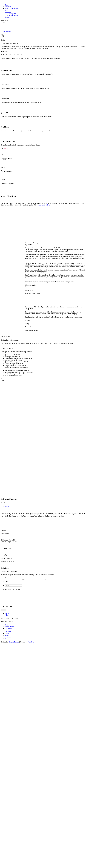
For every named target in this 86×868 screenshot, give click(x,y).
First (24, 580)
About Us (8, 12)
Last (44, 580)
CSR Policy (8, 631)
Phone (7, 585)
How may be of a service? (13, 589)
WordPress (31, 645)
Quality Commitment (11, 8)
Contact (7, 17)
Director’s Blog (13, 15)
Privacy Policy (9, 630)
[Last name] (34, 580)
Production (8, 7)
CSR (6, 10)
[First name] (13, 580)
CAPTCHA (8, 609)
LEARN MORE (6, 32)
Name (6, 578)
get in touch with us (44, 205)
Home (7, 5)
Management (13, 14)
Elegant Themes (14, 645)
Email (6, 582)
